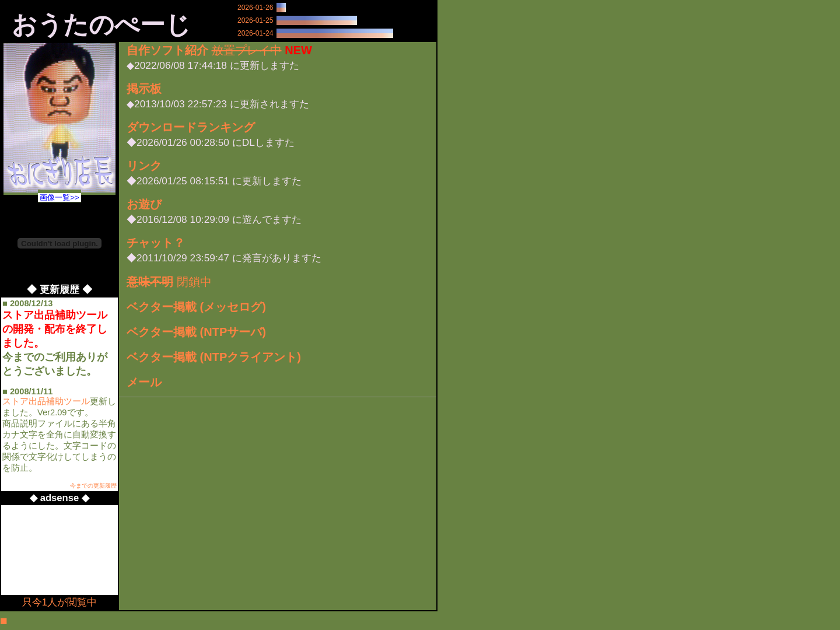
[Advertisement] (55, 550)
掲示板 (144, 89)
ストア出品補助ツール (46, 401)
